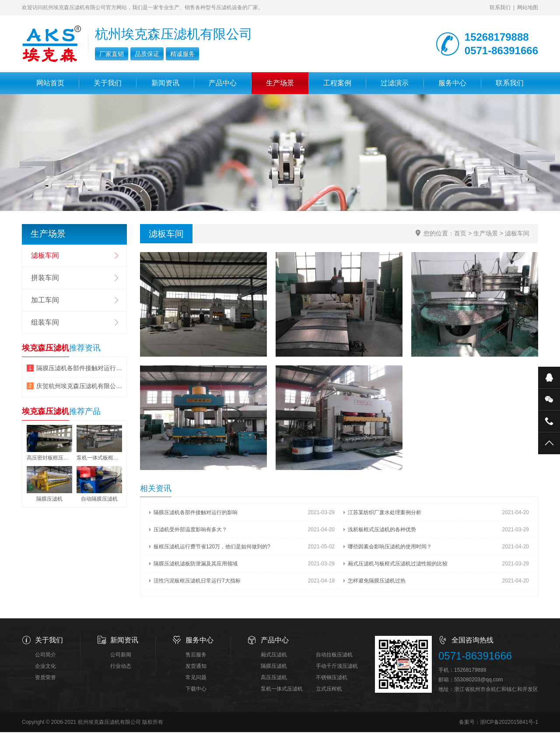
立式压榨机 (329, 690)
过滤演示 (395, 83)
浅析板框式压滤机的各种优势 (382, 530)
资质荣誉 (45, 678)
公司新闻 (121, 656)
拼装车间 (45, 278)
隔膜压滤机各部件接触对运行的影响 (196, 513)
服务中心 (452, 83)
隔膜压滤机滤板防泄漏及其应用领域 (196, 565)
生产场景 (280, 83)
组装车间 (45, 322)
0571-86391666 (475, 657)
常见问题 (196, 678)
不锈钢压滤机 (332, 678)
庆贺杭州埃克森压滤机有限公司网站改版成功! (79, 386)
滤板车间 (517, 233)
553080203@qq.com (479, 680)
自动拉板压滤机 (334, 656)
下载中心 (196, 690)
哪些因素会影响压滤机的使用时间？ (390, 547)
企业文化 (45, 667)
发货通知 (196, 667)
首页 (460, 233)
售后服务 (196, 656)
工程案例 (337, 83)
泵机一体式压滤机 (282, 690)
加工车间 (45, 300)
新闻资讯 (165, 83)
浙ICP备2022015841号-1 (509, 723)
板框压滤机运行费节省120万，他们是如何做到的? (212, 547)
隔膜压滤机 (274, 667)
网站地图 (528, 7)
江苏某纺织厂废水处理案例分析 (385, 513)
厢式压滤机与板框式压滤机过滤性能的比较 (398, 565)
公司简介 (45, 656)
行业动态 (121, 667)
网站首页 (50, 83)
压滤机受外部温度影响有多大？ (190, 530)
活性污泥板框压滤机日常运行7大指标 (197, 582)
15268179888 (470, 671)
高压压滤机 (274, 678)
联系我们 (500, 7)
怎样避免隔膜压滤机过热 (377, 582)
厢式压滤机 (274, 656)
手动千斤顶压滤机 (337, 667)
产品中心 (223, 83)
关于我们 (108, 83)
